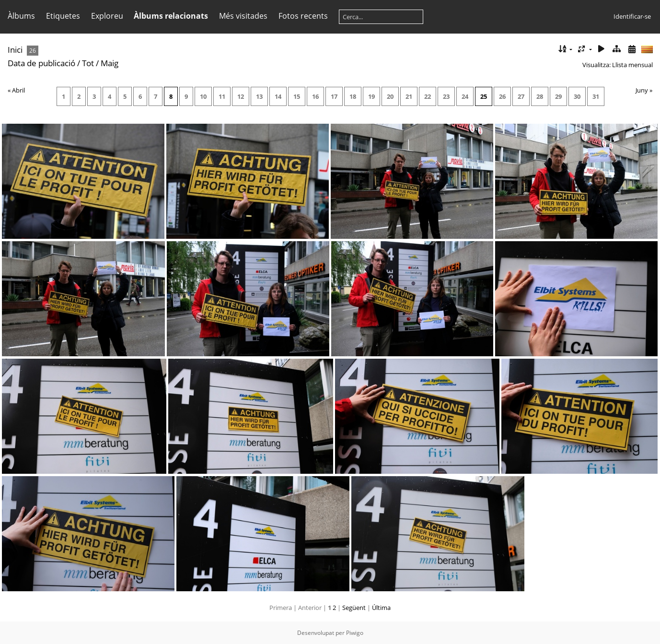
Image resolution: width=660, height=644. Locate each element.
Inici (15, 50)
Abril (18, 90)
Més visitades (243, 16)
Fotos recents (303, 16)
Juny (642, 90)
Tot (89, 63)
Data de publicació (41, 63)
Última (381, 608)
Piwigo (355, 633)
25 (484, 96)
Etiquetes (63, 16)
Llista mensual (632, 65)
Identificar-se (632, 16)
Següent (354, 608)
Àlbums (21, 16)
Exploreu (107, 16)
